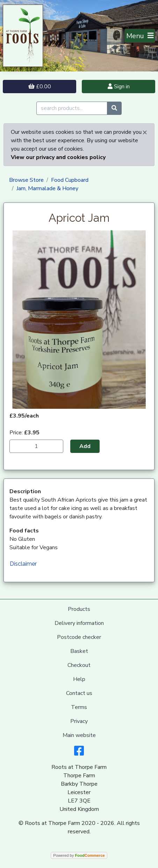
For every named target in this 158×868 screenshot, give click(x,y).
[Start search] (114, 108)
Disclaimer (23, 564)
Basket (79, 651)
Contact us (79, 693)
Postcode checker (79, 637)
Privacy (79, 721)
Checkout (79, 665)
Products (79, 609)
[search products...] (72, 108)
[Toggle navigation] (140, 36)
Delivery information (79, 623)
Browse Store (26, 180)
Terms (79, 707)
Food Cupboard (70, 180)
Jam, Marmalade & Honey (47, 188)
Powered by (79, 855)
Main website (79, 735)
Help (79, 679)
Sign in (119, 87)
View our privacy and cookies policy (58, 157)
